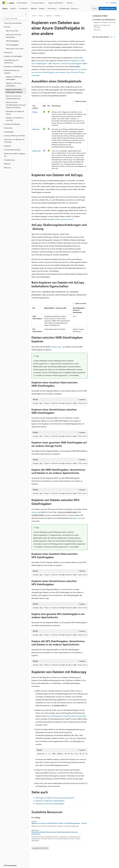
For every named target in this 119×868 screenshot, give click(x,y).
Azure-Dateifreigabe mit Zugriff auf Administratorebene (66, 716)
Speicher (49, 16)
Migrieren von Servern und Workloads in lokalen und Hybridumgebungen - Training (59, 823)
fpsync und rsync (79, 518)
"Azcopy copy (56, 347)
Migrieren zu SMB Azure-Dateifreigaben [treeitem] (14, 78)
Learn (34, 16)
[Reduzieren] (26, 14)
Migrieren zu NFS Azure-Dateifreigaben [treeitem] (14, 84)
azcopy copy (36, 512)
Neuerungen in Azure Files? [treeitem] (15, 49)
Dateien (57, 16)
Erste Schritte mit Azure (108, 8)
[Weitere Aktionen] (86, 16)
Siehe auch (97, 30)
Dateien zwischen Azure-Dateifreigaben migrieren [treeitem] (14, 91)
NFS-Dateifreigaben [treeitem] (12, 45)
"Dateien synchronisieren (64, 219)
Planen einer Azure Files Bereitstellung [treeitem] (13, 36)
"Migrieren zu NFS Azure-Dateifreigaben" (67, 63)
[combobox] (14, 18)
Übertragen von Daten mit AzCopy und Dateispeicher (55, 798)
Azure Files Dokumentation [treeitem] (13, 23)
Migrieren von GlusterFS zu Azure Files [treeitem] (15, 119)
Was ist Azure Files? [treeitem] (12, 31)
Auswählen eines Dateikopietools (104, 20)
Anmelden (113, 3)
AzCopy (35, 112)
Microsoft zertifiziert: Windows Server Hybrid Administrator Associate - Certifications (55, 833)
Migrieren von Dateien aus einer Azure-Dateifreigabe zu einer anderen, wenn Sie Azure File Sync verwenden (59, 72)
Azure (41, 16)
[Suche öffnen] (107, 3)
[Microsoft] (4, 3)
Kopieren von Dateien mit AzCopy (105, 22)
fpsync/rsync (37, 151)
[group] (59, 403)
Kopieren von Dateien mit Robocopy (102, 26)
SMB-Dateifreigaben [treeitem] (12, 41)
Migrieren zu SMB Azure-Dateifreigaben (50, 801)
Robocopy (36, 129)
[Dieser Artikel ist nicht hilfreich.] (114, 37)
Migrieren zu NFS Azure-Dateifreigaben (50, 804)
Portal (95, 8)
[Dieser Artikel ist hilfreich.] (111, 37)
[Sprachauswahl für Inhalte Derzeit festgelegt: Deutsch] (7, 865)
